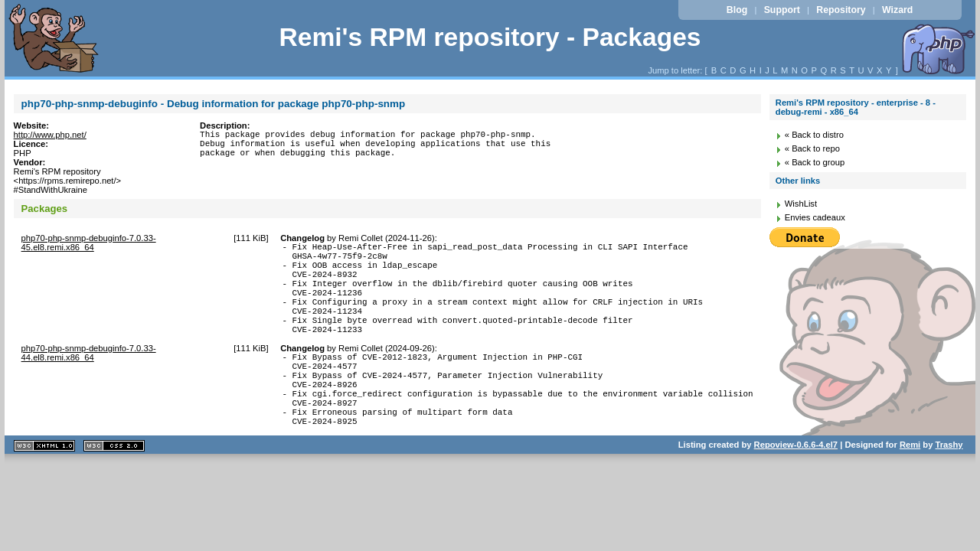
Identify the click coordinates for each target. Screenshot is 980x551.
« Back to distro (814, 135)
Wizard (897, 10)
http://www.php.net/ (50, 135)
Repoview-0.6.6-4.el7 (796, 486)
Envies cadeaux (815, 217)
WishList (801, 204)
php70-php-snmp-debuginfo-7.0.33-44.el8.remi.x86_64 (89, 376)
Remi (910, 486)
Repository (841, 10)
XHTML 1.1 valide (44, 487)
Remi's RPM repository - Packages (490, 37)
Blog (737, 10)
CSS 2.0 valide (114, 487)
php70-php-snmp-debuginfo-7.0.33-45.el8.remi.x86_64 (89, 243)
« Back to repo (812, 148)
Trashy (949, 486)
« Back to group (815, 162)
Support (782, 10)
